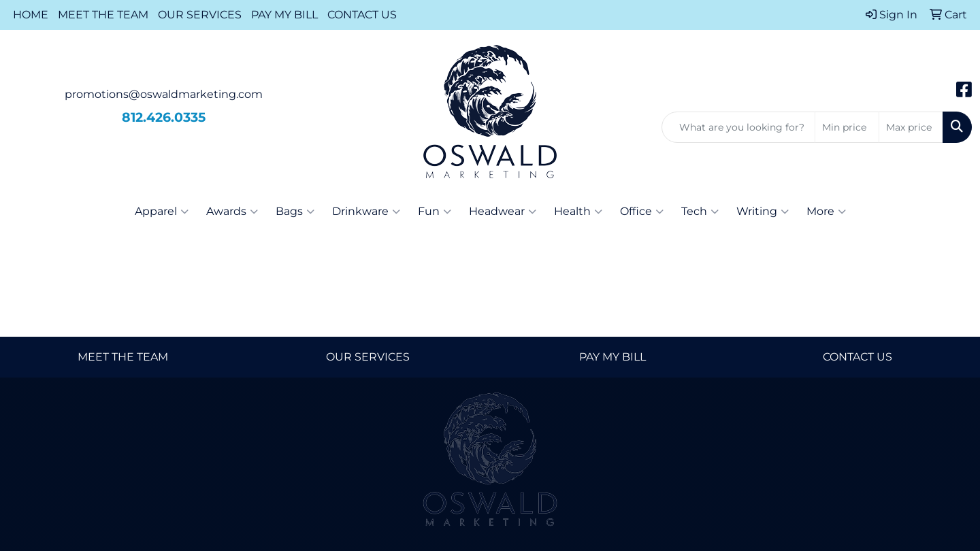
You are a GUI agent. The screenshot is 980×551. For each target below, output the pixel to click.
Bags (295, 212)
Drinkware (366, 212)
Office (642, 212)
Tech (700, 212)
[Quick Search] (738, 127)
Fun (435, 212)
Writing (763, 212)
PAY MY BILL (284, 15)
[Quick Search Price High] (911, 127)
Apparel (162, 212)
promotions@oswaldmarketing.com (164, 94)
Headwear (503, 212)
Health (578, 212)
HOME (31, 15)
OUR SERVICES (200, 15)
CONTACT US (362, 15)
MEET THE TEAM (103, 15)
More (826, 212)
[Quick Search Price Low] (847, 127)
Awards (232, 212)
